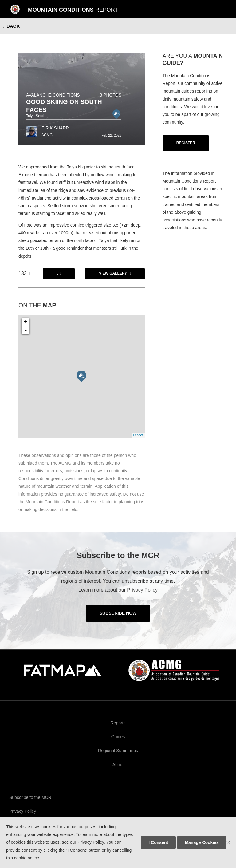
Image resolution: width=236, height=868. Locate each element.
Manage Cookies (202, 842)
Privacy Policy (142, 590)
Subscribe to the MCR (30, 797)
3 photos (110, 95)
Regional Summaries (118, 751)
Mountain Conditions (73, 10)
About (118, 765)
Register (186, 143)
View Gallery (113, 273)
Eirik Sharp (55, 128)
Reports (118, 723)
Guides (118, 737)
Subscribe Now (118, 613)
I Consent (158, 842)
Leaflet (138, 435)
